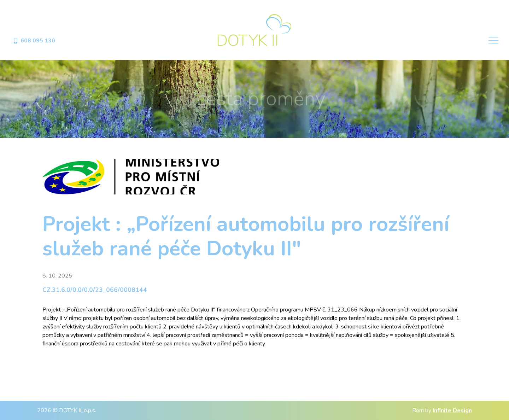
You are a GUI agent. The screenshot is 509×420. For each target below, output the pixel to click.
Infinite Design (452, 410)
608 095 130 (34, 41)
